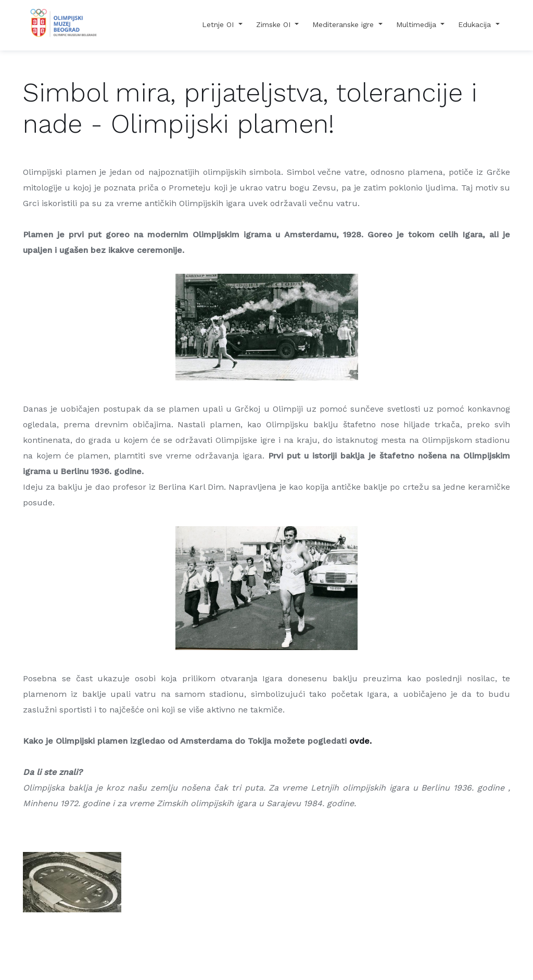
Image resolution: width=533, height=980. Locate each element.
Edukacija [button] (476, 24)
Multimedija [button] (417, 24)
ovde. (360, 741)
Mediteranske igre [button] (344, 24)
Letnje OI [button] (219, 24)
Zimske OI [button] (275, 24)
